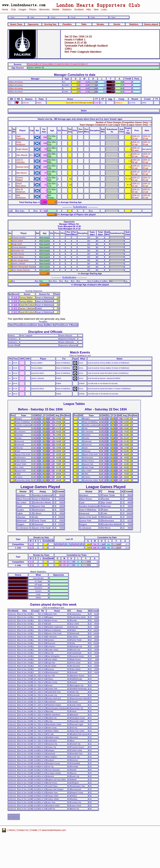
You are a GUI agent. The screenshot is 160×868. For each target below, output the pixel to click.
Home (5, 10)
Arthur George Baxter (21, 260)
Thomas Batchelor (19, 247)
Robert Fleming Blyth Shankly (24, 267)
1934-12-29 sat (147, 137)
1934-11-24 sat (136, 191)
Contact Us (23, 830)
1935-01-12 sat (147, 191)
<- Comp (52, 17)
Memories (44, 10)
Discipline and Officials (45, 332)
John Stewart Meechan (21, 270)
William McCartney (16, 82)
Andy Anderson (21, 143)
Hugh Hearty (22, 149)
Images (22, 10)
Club (13, 10)
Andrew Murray (18, 254)
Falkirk (39, 103)
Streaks (100, 24)
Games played (151, 24)
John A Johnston (20, 161)
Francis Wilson (18, 257)
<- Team (11, 17)
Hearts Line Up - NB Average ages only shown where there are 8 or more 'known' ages (80, 119)
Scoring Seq (50, 24)
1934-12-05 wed (136, 149)
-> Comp (72, 17)
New (96, 10)
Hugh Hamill (17, 244)
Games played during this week (53, 604)
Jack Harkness (21, 137)
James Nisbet (18, 241)
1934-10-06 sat (136, 161)
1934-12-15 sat (136, 137)
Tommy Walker (20, 179)
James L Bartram (19, 264)
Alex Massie (22, 155)
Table (84, 24)
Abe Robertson (21, 197)
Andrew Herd (22, 167)
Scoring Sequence (34, 291)
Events (117, 24)
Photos (33, 10)
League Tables (74, 404)
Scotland (79, 10)
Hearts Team (16, 24)
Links (104, 10)
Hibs (89, 10)
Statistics (67, 10)
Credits (34, 830)
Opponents (33, 24)
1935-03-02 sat (147, 197)
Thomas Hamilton (19, 238)
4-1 (97, 103)
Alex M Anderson (21, 191)
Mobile (56, 10)
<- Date (31, 17)
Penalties (67, 24)
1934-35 (26, 103)
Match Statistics (38, 572)
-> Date (92, 17)
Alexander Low (18, 251)
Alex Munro (22, 173)
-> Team (112, 17)
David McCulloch (21, 185)
